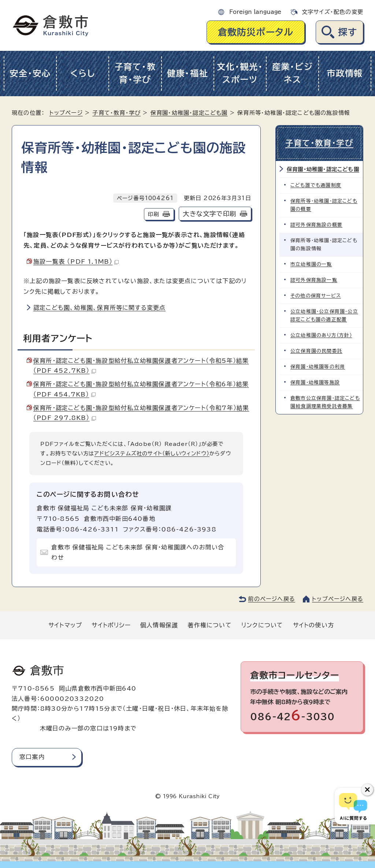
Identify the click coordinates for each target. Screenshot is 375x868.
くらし (83, 73)
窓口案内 (32, 757)
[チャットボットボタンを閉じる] (367, 790)
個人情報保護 (159, 625)
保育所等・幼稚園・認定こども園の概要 (324, 205)
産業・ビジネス (293, 73)
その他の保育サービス (316, 296)
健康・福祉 (188, 73)
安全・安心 (30, 73)
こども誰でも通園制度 (316, 185)
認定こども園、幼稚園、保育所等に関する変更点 (99, 308)
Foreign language (255, 12)
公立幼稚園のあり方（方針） (321, 335)
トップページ (66, 113)
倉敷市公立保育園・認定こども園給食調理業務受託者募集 (325, 402)
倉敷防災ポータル (256, 32)
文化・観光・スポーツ (240, 73)
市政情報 (345, 73)
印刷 (153, 214)
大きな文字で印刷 (209, 214)
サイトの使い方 (313, 625)
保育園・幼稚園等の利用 (318, 367)
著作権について (209, 625)
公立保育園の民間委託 (316, 351)
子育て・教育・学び (135, 73)
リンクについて (262, 625)
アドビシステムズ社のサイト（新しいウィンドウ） (152, 453)
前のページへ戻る (272, 599)
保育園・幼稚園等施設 (315, 382)
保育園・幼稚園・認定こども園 (189, 113)
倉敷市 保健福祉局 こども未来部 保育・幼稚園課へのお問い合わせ (138, 553)
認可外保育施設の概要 (316, 225)
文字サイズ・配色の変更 (333, 12)
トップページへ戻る (338, 599)
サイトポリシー (111, 625)
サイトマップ (65, 625)
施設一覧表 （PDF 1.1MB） (76, 262)
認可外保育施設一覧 (314, 280)
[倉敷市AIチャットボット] (353, 806)
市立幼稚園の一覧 (311, 264)
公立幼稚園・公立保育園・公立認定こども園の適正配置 (324, 315)
